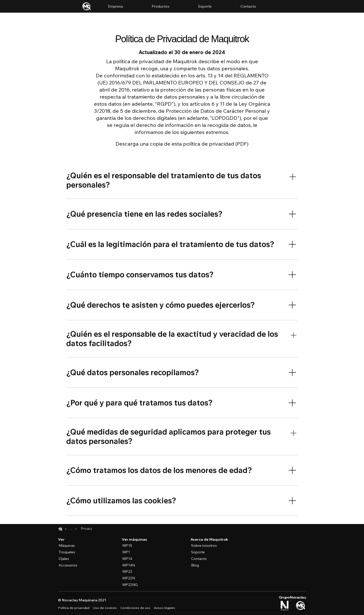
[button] (161, 6)
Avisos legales (165, 608)
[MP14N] (131, 565)
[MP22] (131, 572)
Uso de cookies (105, 608)
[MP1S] (131, 545)
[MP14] (131, 559)
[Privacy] (87, 529)
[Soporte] (198, 552)
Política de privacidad (74, 608)
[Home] (60, 529)
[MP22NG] (131, 585)
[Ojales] (67, 559)
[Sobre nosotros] (207, 545)
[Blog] (199, 565)
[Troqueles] (67, 552)
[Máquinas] (67, 545)
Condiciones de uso (135, 608)
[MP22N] (131, 578)
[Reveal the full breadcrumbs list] (71, 529)
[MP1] (131, 552)
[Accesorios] (67, 565)
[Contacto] (199, 559)
